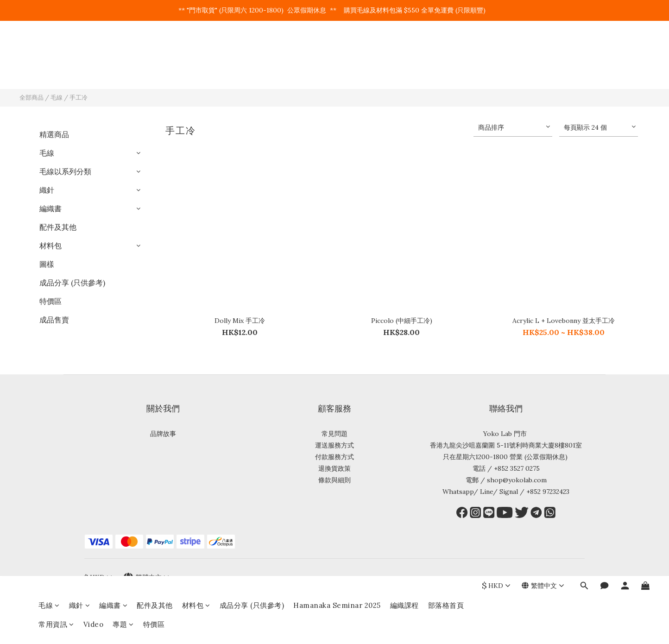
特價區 (154, 69)
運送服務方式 (334, 445)
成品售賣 (54, 320)
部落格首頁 (446, 50)
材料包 (196, 50)
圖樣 (47, 264)
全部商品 (32, 98)
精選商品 (54, 134)
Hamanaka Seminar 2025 (337, 50)
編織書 (113, 50)
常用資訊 (56, 69)
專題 (123, 69)
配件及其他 (155, 50)
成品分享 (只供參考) (252, 50)
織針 (80, 50)
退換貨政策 (334, 468)
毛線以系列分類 (65, 171)
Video (94, 69)
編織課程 (404, 50)
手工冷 (79, 98)
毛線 (49, 50)
